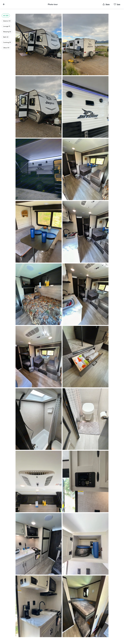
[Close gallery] (4, 4)
